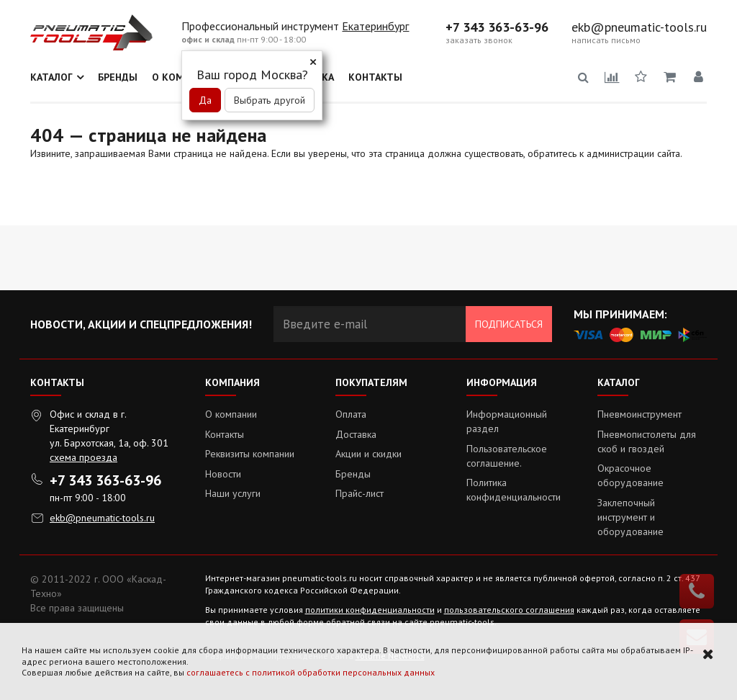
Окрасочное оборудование (630, 475)
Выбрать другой (270, 100)
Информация (502, 382)
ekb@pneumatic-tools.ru (639, 27)
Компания (232, 382)
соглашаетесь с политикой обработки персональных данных (311, 672)
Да (205, 100)
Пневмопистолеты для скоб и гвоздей (647, 441)
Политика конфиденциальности (514, 490)
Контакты (375, 77)
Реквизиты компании (250, 454)
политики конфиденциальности (370, 610)
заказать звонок (479, 40)
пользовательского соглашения (509, 610)
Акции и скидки (368, 454)
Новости (223, 474)
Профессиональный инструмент (262, 26)
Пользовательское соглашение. (507, 456)
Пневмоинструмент (639, 414)
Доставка (356, 434)
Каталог (51, 77)
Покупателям (371, 382)
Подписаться (509, 324)
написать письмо (606, 40)
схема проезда (83, 457)
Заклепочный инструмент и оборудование (630, 517)
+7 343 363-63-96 (497, 27)
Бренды (118, 77)
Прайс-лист (360, 493)
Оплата (351, 414)
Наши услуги (233, 493)
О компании (231, 414)
